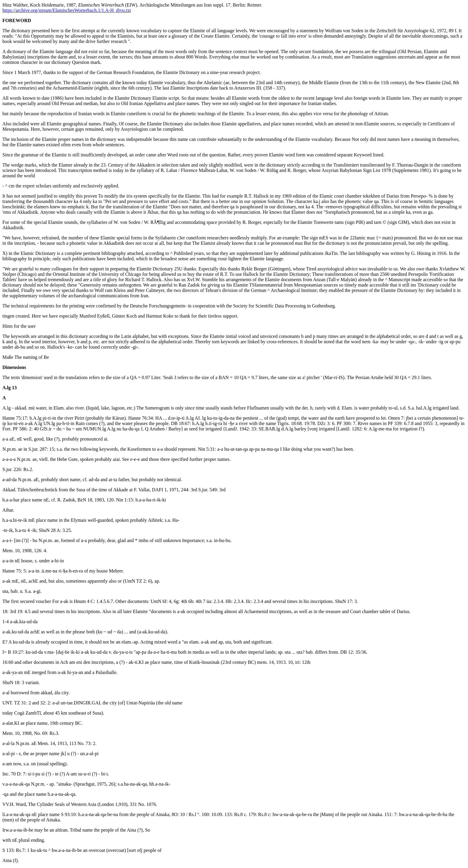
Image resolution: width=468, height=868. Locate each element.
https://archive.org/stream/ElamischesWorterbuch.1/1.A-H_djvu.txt (67, 10)
